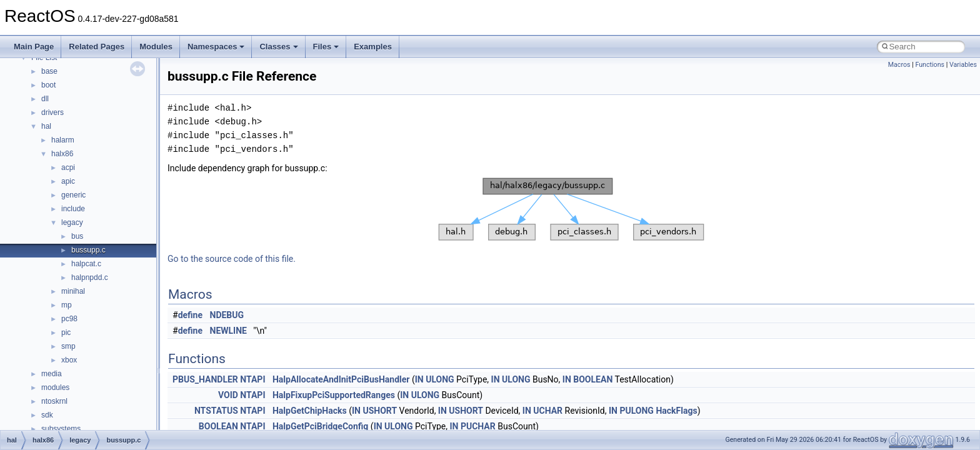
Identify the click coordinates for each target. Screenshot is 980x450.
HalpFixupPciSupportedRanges (334, 395)
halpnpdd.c (90, 277)
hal (46, 126)
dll (45, 99)
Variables (963, 65)
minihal (73, 291)
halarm (63, 140)
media (52, 374)
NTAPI (252, 379)
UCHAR (548, 411)
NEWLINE (228, 331)
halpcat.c (86, 264)
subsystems (61, 429)
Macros (899, 65)
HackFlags (676, 411)
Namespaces (216, 47)
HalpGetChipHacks (310, 411)
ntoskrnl (54, 401)
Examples (373, 47)
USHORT (380, 411)
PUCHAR (478, 426)
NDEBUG (227, 315)
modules (55, 387)
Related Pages (97, 47)
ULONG (440, 379)
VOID (228, 395)
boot (48, 85)
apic (68, 181)
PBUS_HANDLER (205, 379)
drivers (52, 112)
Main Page (34, 47)
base (49, 71)
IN (419, 379)
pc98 (69, 319)
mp (67, 305)
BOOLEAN (593, 379)
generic (73, 195)
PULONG (636, 411)
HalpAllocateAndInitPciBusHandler (341, 379)
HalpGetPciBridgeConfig (320, 426)
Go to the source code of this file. (232, 259)
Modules (156, 47)
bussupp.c (88, 250)
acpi (68, 167)
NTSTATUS (216, 411)
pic (66, 332)
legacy (72, 222)
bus (77, 236)
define (190, 315)
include (73, 209)
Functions (930, 65)
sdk (47, 415)
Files (326, 47)
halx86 (62, 154)
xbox (69, 360)
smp (68, 346)
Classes (278, 47)
